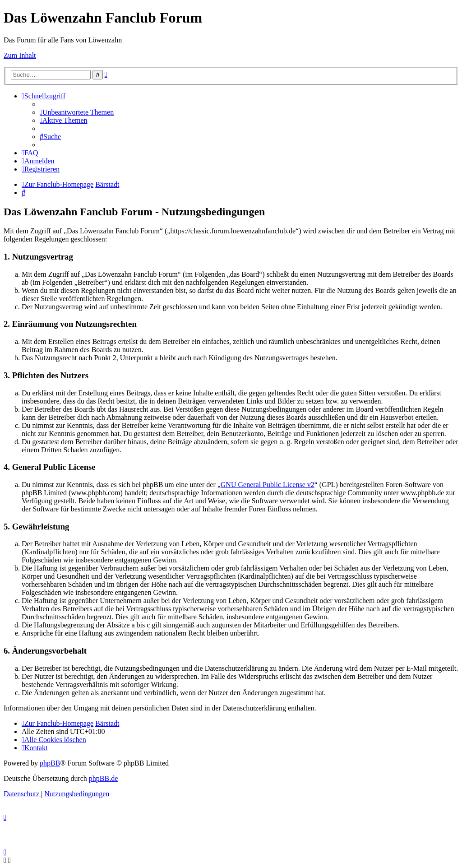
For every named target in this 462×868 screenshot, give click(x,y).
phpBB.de (103, 778)
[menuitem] (77, 112)
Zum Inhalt (20, 55)
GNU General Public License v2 (268, 485)
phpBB (50, 763)
